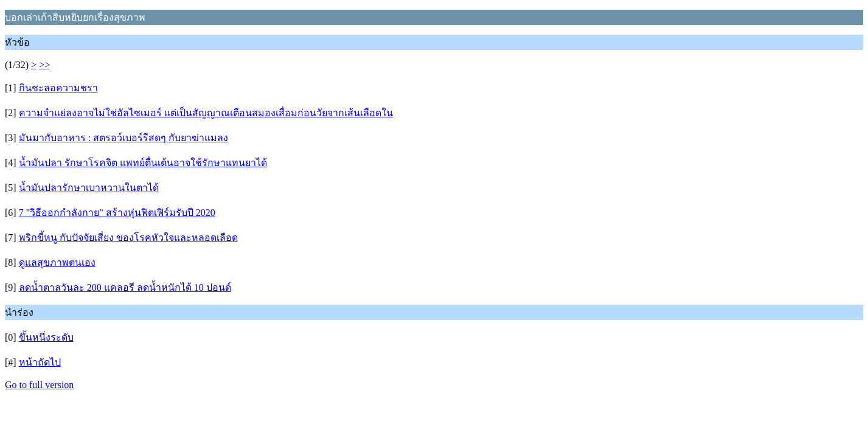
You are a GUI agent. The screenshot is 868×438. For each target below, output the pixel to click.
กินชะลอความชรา (58, 88)
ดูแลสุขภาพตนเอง (57, 262)
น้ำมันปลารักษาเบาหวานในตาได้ (89, 188)
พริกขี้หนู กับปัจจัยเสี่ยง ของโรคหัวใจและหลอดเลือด (128, 238)
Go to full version (39, 385)
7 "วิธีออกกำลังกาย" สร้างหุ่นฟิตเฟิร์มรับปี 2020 (117, 213)
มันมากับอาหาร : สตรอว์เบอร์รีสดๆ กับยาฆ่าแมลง (123, 138)
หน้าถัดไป (40, 362)
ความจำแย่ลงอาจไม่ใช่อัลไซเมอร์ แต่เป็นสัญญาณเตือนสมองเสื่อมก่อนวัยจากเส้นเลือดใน (206, 113)
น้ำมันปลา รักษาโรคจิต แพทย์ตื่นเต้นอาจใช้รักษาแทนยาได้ (143, 163)
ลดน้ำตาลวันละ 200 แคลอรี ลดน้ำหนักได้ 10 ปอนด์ (125, 287)
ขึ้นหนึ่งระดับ (46, 337)
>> (44, 65)
